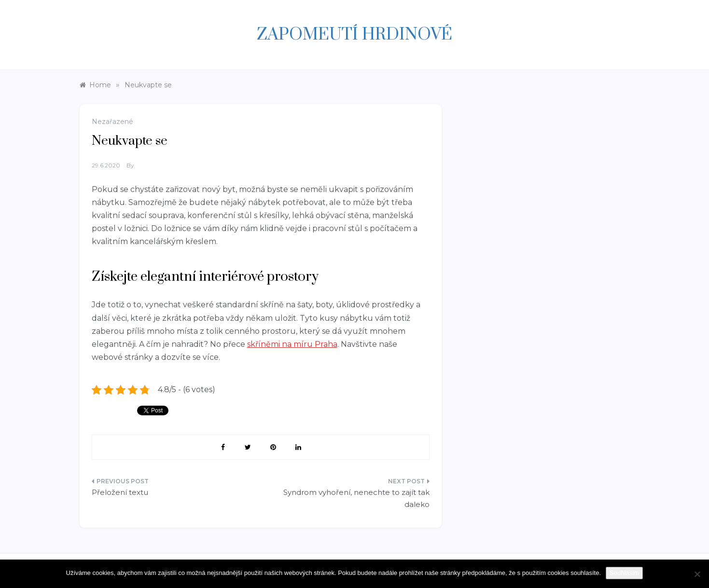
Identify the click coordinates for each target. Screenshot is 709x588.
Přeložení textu (120, 492)
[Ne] (697, 574)
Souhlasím (624, 573)
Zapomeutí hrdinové (354, 35)
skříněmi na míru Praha (292, 344)
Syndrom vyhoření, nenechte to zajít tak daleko (356, 499)
